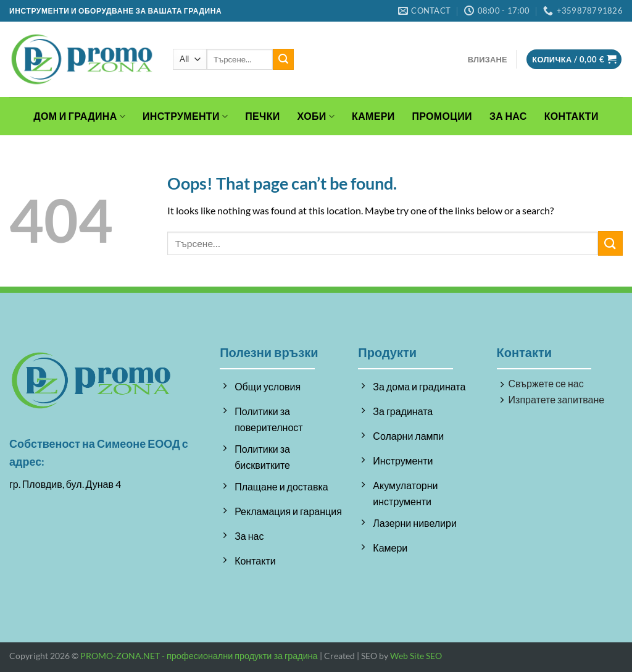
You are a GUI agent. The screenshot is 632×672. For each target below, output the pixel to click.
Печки (262, 116)
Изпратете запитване (557, 399)
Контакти (572, 116)
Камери (373, 116)
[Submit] (283, 59)
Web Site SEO (416, 656)
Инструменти (185, 116)
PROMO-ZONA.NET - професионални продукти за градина (199, 656)
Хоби (316, 116)
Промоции (442, 116)
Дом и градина (79, 116)
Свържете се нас (546, 383)
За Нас (508, 116)
